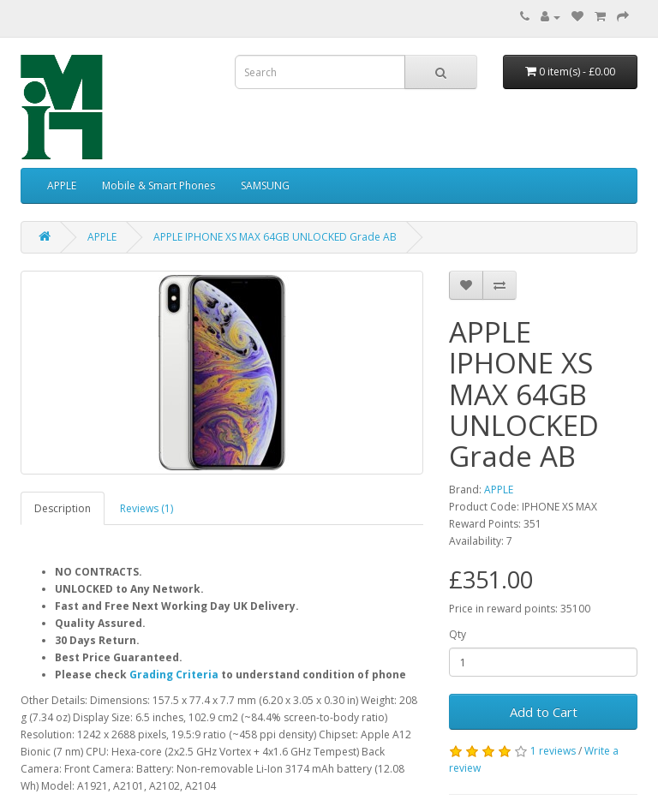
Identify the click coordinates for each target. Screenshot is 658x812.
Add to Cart (544, 712)
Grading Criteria (174, 675)
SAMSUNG (265, 185)
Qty (458, 634)
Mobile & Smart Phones (159, 185)
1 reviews (553, 751)
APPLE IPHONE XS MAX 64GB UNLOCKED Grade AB (275, 237)
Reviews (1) (147, 508)
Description (63, 508)
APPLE (62, 185)
